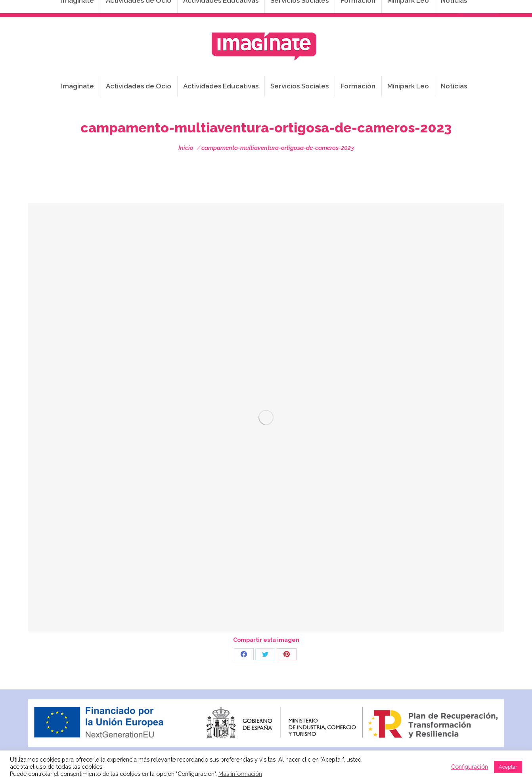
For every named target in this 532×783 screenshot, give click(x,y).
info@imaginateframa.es (234, 8)
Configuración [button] (470, 767)
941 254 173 (166, 8)
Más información (240, 774)
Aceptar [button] (508, 767)
